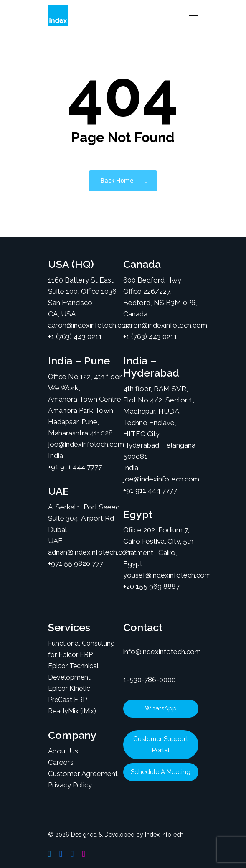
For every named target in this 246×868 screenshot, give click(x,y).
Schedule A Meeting (161, 772)
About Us (63, 751)
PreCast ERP (67, 700)
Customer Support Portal (161, 745)
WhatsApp (161, 708)
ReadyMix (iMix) (72, 711)
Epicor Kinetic (69, 689)
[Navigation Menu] (194, 15)
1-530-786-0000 (150, 680)
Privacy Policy (70, 785)
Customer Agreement (83, 774)
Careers (61, 762)
